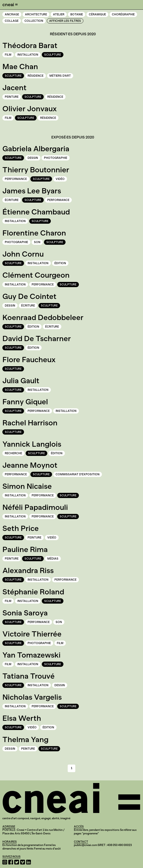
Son (37, 242)
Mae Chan (20, 67)
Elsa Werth (22, 718)
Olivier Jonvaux (30, 109)
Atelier (59, 14)
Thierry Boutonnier (36, 170)
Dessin (33, 158)
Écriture (12, 200)
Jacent (14, 88)
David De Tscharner (37, 338)
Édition (60, 263)
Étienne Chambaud (36, 212)
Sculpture (53, 55)
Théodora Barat (30, 45)
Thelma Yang (25, 739)
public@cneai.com (86, 845)
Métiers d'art (60, 76)
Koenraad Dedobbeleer (43, 317)
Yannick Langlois (32, 444)
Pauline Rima (25, 549)
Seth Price (21, 528)
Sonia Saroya (25, 613)
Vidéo (60, 179)
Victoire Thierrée (32, 634)
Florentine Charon (34, 233)
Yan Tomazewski (31, 655)
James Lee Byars (32, 191)
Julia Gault (21, 381)
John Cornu (23, 254)
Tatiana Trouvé (29, 676)
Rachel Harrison (30, 423)
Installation (28, 55)
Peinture (12, 97)
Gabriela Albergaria (36, 149)
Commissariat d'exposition (78, 474)
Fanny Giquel (25, 402)
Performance (16, 179)
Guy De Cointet (29, 296)
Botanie (77, 14)
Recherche (13, 453)
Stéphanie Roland (33, 592)
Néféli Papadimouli (35, 507)
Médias (53, 559)
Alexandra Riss (28, 570)
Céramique (97, 14)
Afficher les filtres (65, 21)
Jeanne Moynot (30, 465)
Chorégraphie (123, 14)
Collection (34, 21)
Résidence (36, 76)
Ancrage (12, 14)
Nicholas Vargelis (32, 697)
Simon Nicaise (27, 486)
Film (8, 55)
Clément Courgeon (36, 275)
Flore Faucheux (29, 360)
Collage (12, 21)
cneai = (10, 4)
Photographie (56, 158)
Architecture (36, 14)
